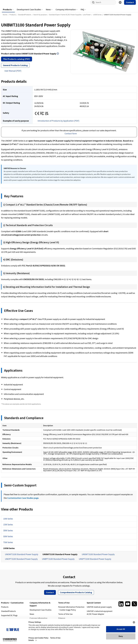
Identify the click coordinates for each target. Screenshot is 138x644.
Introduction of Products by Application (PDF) (58, 123)
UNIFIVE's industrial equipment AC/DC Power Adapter (100, 615)
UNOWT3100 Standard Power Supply (22, 556)
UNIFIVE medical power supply (99, 609)
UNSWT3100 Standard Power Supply (98, 556)
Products (7, 12)
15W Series (8, 527)
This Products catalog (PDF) (17, 61)
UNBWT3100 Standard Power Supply (60, 556)
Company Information (66, 12)
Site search (93, 5)
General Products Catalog (15, 67)
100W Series (9, 550)
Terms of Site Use (65, 616)
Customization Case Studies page (23, 500)
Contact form (71, 136)
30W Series (8, 533)
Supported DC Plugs (9, 617)
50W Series (8, 538)
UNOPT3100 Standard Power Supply (21, 561)
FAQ (82, 12)
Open (58, 56)
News (48, 12)
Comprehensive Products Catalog (76, 594)
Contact (130, 4)
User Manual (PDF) (13, 73)
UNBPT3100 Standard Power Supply (58, 561)
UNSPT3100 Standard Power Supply (95, 561)
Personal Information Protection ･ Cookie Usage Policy (71, 610)
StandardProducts (8, 613)
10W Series (8, 521)
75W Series (8, 544)
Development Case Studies (29, 12)
